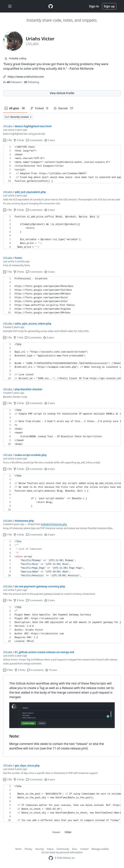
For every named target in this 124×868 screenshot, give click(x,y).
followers (13, 82)
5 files (8, 670)
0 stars (50, 140)
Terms (18, 849)
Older (68, 832)
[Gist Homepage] (51, 6)
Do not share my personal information (62, 852)
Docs (75, 849)
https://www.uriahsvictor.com (26, 77)
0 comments (34, 140)
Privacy (28, 849)
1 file (7, 140)
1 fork (18, 338)
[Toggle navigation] (10, 6)
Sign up (109, 6)
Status (50, 849)
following (31, 82)
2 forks (20, 670)
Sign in (94, 6)
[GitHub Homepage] (51, 858)
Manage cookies (100, 849)
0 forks (19, 140)
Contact (84, 849)
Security (40, 849)
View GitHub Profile (62, 93)
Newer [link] (56, 832)
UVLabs (8, 126)
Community (63, 849)
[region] (62, 164)
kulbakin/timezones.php (54, 524)
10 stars (51, 670)
